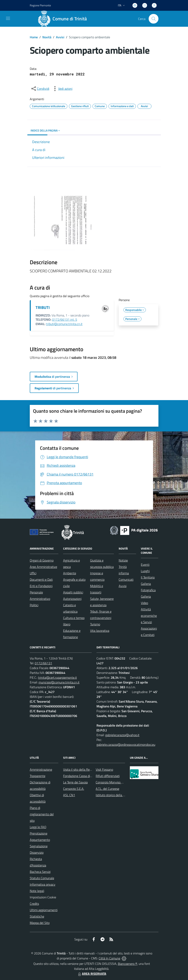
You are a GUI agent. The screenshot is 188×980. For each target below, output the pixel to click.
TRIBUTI (43, 307)
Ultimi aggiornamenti (44, 910)
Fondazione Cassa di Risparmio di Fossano (91, 776)
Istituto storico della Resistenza (117, 795)
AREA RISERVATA (92, 974)
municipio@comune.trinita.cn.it (59, 682)
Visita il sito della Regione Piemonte (87, 769)
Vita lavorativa (100, 631)
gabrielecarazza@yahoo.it (122, 735)
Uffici (33, 573)
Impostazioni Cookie (43, 897)
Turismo (95, 624)
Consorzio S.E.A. (74, 789)
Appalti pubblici (73, 592)
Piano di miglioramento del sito (42, 814)
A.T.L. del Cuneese (107, 789)
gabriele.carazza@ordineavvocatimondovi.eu (126, 745)
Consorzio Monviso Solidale (114, 782)
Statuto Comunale (42, 878)
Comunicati (126, 579)
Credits (34, 904)
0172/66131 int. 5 (65, 319)
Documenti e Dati (41, 579)
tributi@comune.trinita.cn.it (64, 324)
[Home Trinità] (64, 19)
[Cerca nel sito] (153, 19)
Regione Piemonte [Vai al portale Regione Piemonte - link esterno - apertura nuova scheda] (40, 5)
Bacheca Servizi (40, 872)
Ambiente (70, 573)
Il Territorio (148, 577)
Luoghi (145, 571)
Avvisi (60, 37)
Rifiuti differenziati (108, 776)
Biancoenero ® (128, 964)
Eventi (145, 565)
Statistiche (37, 916)
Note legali (37, 891)
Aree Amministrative (43, 567)
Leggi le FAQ (38, 827)
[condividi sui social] (40, 89)
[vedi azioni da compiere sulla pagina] (62, 89)
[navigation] (8, 18)
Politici (34, 605)
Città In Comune (109, 958)
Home (34, 37)
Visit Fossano (104, 769)
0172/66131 (43, 663)
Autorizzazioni (72, 599)
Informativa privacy (43, 884)
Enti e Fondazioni (41, 586)
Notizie (123, 560)
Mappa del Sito (40, 923)
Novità (47, 37)
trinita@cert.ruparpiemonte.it (58, 677)
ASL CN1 (69, 795)
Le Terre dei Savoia (75, 782)
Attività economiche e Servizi (149, 616)
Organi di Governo (42, 560)
